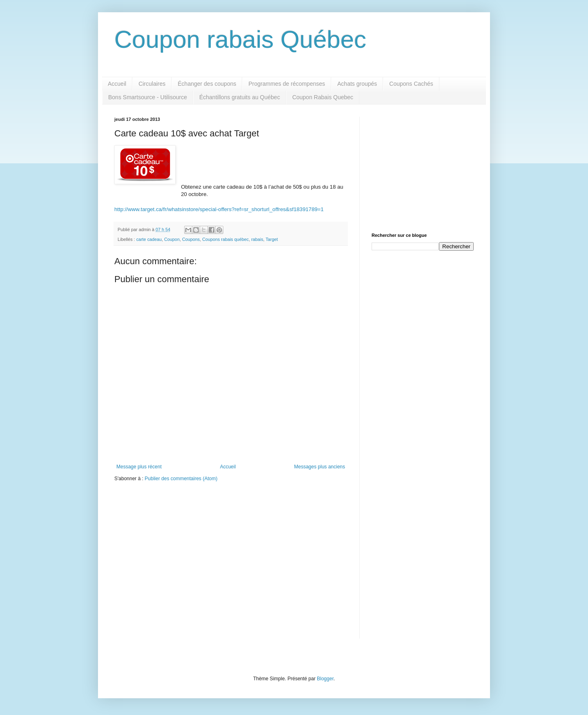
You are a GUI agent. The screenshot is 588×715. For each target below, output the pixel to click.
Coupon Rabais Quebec (323, 97)
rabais (257, 239)
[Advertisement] (423, 168)
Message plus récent (139, 467)
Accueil (117, 84)
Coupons (191, 239)
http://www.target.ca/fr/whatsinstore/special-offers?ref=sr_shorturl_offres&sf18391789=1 (219, 209)
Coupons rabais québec (225, 239)
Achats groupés (357, 84)
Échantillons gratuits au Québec (240, 97)
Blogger (325, 679)
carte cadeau (149, 239)
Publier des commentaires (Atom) (181, 479)
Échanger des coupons (207, 84)
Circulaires (152, 84)
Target (272, 239)
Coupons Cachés (411, 84)
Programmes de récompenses (287, 84)
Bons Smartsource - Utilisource (148, 97)
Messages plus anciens (320, 467)
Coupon (172, 239)
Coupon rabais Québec (240, 39)
